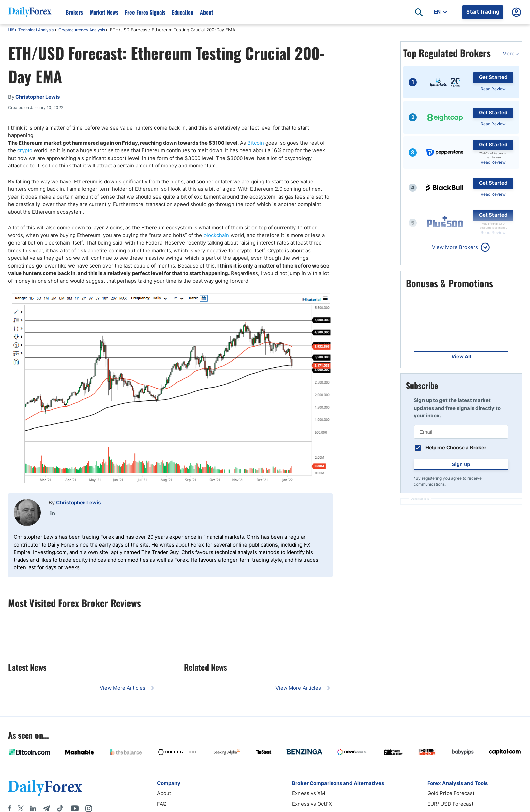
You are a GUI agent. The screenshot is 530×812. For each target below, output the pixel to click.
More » (511, 54)
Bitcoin (256, 143)
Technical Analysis (36, 30)
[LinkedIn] (33, 808)
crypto (25, 150)
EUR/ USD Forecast (450, 804)
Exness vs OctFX (312, 804)
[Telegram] (46, 808)
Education (183, 12)
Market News (104, 12)
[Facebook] (10, 808)
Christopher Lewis (78, 502)
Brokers (74, 12)
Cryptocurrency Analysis (82, 30)
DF (11, 30)
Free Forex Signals (145, 12)
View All (461, 357)
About (207, 12)
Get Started (493, 77)
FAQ (162, 804)
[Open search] (419, 12)
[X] (21, 808)
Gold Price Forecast (451, 793)
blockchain (216, 235)
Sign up (461, 464)
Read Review (493, 89)
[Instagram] (89, 808)
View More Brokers (455, 247)
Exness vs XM (309, 793)
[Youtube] (75, 808)
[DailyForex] (45, 788)
